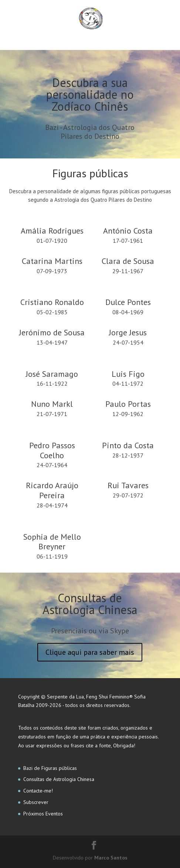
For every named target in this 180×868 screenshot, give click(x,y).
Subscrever (36, 802)
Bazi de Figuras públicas (50, 768)
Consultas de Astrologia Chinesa (59, 779)
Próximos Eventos (43, 814)
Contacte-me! (38, 791)
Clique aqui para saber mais (90, 652)
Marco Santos (111, 858)
